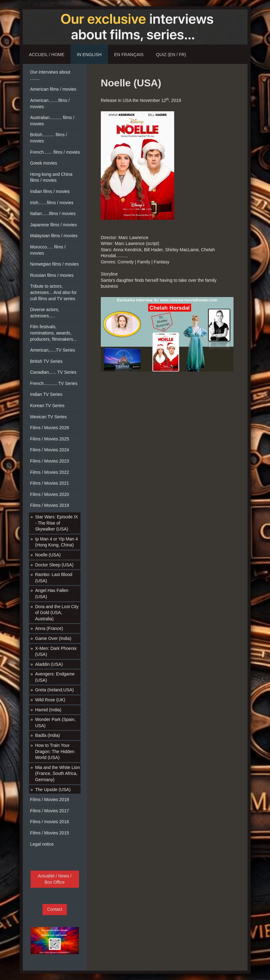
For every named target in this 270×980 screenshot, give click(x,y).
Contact (55, 909)
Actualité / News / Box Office (55, 879)
